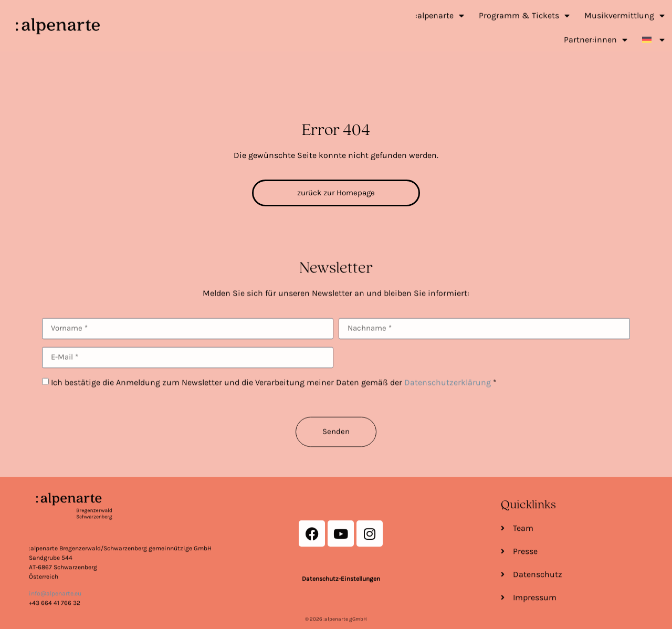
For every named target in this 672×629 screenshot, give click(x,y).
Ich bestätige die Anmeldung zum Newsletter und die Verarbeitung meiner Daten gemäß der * (274, 405)
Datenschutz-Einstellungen (341, 619)
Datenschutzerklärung (448, 405)
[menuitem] (653, 34)
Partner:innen (596, 34)
